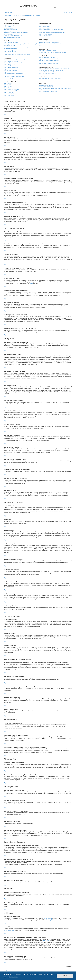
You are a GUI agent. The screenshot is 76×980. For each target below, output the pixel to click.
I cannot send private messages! (47, 41)
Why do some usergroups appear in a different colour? (52, 33)
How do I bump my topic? (10, 78)
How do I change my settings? (11, 42)
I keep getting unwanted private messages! (49, 42)
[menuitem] (11, 12)
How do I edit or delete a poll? (11, 67)
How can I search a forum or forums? (48, 57)
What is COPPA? (8, 26)
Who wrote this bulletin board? (46, 85)
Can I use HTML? (8, 85)
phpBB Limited (48, 918)
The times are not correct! (10, 45)
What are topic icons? (9, 95)
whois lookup (46, 941)
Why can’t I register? (9, 28)
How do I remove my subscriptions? (47, 73)
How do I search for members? (46, 62)
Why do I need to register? (10, 25)
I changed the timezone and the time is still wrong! (16, 47)
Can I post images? (8, 88)
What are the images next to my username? (14, 50)
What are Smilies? (8, 86)
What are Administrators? (45, 25)
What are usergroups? (44, 28)
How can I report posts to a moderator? (13, 73)
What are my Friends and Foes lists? (48, 51)
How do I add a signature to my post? (13, 63)
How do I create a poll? (9, 64)
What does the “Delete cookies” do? (12, 37)
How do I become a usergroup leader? (48, 31)
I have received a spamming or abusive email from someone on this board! (55, 45)
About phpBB (49, 920)
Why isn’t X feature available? (46, 87)
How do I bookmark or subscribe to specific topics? (51, 70)
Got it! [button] (65, 976)
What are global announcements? (12, 89)
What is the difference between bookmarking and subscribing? (54, 69)
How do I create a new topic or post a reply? (14, 60)
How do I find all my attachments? (47, 80)
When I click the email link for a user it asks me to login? (17, 55)
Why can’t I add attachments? (11, 70)
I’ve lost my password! (9, 34)
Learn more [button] (13, 977)
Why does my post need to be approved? (14, 77)
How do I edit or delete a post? (11, 61)
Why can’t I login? (8, 31)
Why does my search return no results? (48, 59)
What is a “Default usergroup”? (46, 34)
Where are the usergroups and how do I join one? (51, 30)
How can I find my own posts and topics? (49, 63)
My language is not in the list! (11, 48)
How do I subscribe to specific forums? (48, 72)
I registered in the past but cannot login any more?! (16, 33)
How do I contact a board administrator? (48, 91)
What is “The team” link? (45, 36)
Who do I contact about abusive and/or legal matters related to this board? (55, 89)
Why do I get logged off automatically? (13, 36)
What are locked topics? (10, 94)
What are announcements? (10, 91)
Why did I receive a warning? (11, 72)
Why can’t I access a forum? (11, 69)
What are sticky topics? (9, 92)
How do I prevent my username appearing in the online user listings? (20, 44)
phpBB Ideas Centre (9, 930)
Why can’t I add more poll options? (12, 66)
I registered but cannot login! (11, 30)
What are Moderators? (44, 26)
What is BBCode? (8, 83)
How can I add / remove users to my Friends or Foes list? (52, 52)
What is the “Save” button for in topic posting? (15, 75)
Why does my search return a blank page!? (49, 60)
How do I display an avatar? (10, 52)
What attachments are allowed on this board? (50, 79)
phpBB (31, 284)
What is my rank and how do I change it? (14, 53)
